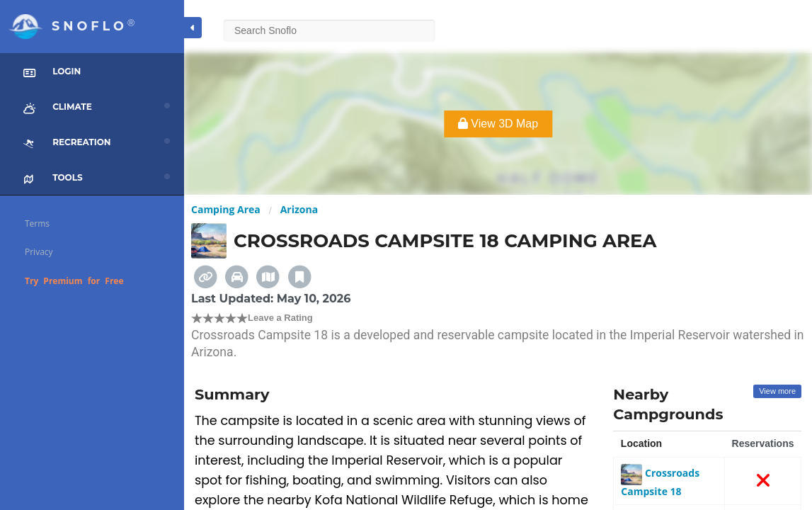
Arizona (299, 209)
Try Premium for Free (74, 281)
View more (777, 391)
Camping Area (226, 209)
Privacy (39, 252)
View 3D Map (498, 124)
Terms (37, 223)
